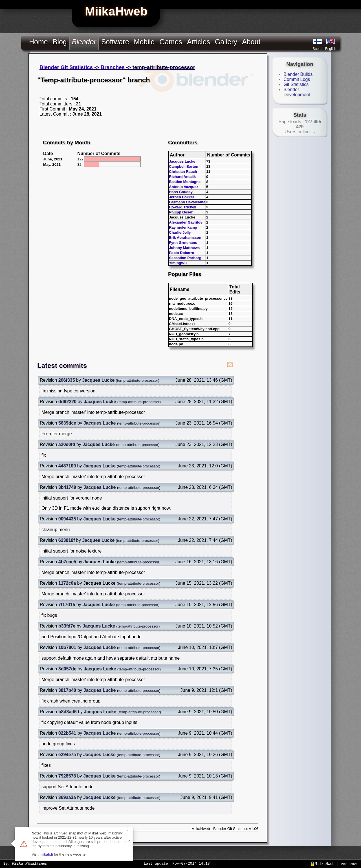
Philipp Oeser (181, 212)
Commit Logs (297, 79)
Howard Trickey (182, 207)
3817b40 (67, 690)
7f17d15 (67, 605)
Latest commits (62, 365)
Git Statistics (296, 84)
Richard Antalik (182, 177)
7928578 (67, 776)
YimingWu (178, 263)
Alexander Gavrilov (186, 222)
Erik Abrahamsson (185, 238)
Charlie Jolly (180, 232)
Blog (60, 42)
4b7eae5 (67, 562)
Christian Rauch (183, 172)
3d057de (67, 669)
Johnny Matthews (184, 248)
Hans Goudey (181, 192)
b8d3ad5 (68, 712)
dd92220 (67, 402)
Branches (113, 67)
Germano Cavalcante (187, 202)
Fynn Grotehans (183, 243)
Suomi (318, 49)
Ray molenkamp (183, 227)
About (251, 42)
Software (115, 42)
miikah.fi (46, 854)
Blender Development (297, 92)
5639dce (67, 423)
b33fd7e (67, 626)
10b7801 (67, 647)
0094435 (67, 519)
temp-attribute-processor (137, 380)
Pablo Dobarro (182, 253)
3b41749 (67, 487)
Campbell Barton (184, 166)
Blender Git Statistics (66, 67)
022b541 (67, 733)
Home (38, 42)
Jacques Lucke (182, 161)
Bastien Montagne (185, 182)
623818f (67, 540)
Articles (199, 42)
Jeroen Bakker (182, 197)
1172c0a (67, 583)
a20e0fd (67, 444)
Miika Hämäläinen (30, 863)
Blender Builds (298, 74)
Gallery (226, 42)
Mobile (144, 42)
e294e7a (67, 755)
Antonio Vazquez (184, 187)
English (331, 49)
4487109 (67, 466)
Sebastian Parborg (185, 258)
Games (171, 42)
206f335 (67, 380)
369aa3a (67, 797)
